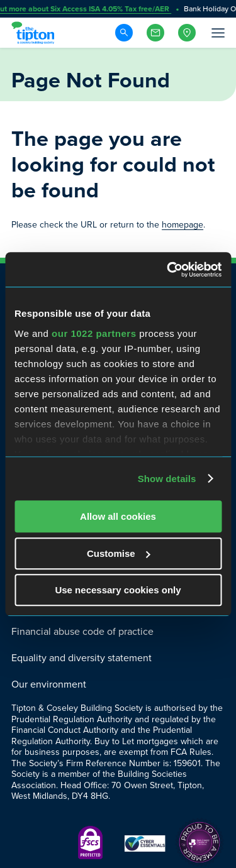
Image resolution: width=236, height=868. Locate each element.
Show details (167, 479)
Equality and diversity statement (81, 658)
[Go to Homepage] (35, 33)
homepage (183, 225)
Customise (119, 553)
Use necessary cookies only (118, 590)
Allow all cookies (118, 516)
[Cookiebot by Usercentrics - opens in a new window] (168, 270)
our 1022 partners (94, 333)
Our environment (49, 684)
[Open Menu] (217, 33)
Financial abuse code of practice (82, 631)
